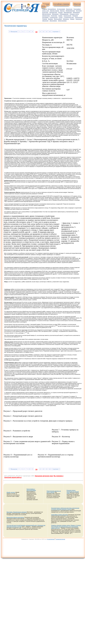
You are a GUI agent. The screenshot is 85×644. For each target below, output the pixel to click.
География (77, 9)
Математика (68, 12)
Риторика (45, 17)
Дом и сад (46, 11)
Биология (69, 9)
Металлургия (47, 14)
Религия (75, 16)
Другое (62, 11)
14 (50, 31)
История (79, 11)
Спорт (61, 17)
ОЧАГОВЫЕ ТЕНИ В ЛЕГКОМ (59, 515)
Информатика (70, 11)
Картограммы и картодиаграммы (31, 490)
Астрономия (61, 9)
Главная (46, 4)
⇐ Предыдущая (13, 31)
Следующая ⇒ (56, 31)
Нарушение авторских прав (44, 476)
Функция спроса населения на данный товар (73, 492)
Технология (79, 17)
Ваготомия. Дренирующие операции (17, 512)
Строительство (69, 17)
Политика (54, 16)
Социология (54, 17)
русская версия (51, 539)
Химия (72, 19)
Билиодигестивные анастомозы (15, 517)
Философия (58, 19)
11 (40, 31)
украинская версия (60, 539)
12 (43, 31)
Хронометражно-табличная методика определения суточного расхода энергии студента (65, 509)
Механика (55, 14)
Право (60, 16)
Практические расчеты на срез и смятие (54, 492)
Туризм (45, 19)
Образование (64, 14)
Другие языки (55, 11)
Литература (53, 12)
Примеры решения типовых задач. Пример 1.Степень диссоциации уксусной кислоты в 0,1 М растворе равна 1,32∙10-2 (66, 527)
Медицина (76, 12)
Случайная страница (61, 4)
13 (47, 31)
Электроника (62, 21)
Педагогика (46, 16)
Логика (60, 12)
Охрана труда (74, 14)
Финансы (66, 19)
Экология (45, 21)
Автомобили (52, 9)
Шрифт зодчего (11, 492)
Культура (45, 12)
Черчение (79, 19)
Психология (67, 16)
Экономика (53, 21)
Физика (50, 19)
